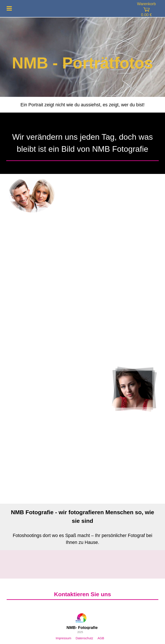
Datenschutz (84, 638)
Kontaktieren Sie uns (82, 594)
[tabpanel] (82, 105)
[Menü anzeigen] (9, 8)
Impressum (63, 638)
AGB (101, 638)
